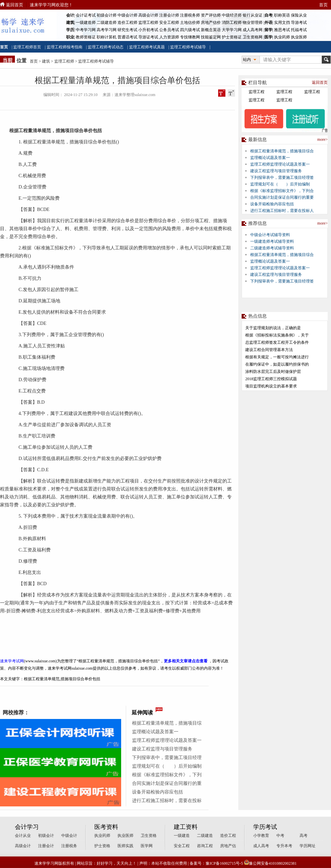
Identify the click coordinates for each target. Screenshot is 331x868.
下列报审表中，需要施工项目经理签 (282, 178)
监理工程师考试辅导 (188, 47)
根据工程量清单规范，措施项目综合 (282, 151)
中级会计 (69, 836)
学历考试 (265, 827)
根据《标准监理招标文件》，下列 (167, 775)
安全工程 (182, 846)
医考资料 (106, 827)
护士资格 (102, 846)
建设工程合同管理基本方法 (269, 350)
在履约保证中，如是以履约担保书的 (277, 364)
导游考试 (299, 23)
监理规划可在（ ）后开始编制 (167, 766)
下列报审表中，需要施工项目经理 (167, 758)
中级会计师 (127, 15)
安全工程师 (169, 23)
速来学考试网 (12, 661)
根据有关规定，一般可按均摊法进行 (277, 357)
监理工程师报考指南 (65, 47)
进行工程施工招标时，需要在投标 (167, 801)
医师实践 (125, 846)
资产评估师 (211, 15)
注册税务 (69, 846)
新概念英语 (211, 30)
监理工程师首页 (27, 47)
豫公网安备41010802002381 (270, 863)
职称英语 (282, 15)
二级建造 (205, 836)
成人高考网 (253, 30)
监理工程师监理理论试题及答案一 (167, 740)
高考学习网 (107, 30)
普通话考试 (127, 37)
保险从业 (299, 15)
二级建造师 (107, 23)
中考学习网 (86, 30)
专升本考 (284, 846)
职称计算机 (107, 37)
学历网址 (307, 846)
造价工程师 (127, 23)
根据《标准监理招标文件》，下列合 (282, 191)
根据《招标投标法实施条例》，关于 (277, 335)
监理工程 (257, 92)
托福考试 (299, 30)
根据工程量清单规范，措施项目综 (167, 723)
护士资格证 (232, 37)
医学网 (147, 846)
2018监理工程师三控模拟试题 (271, 379)
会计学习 (27, 827)
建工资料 (186, 827)
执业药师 (282, 37)
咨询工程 (205, 846)
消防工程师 (232, 23)
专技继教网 (190, 37)
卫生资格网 (253, 37)
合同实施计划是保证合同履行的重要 (282, 197)
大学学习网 (232, 30)
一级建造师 (86, 23)
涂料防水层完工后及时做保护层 (273, 372)
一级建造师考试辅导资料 (272, 241)
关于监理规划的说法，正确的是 (273, 328)
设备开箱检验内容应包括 (158, 792)
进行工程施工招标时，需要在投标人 (282, 211)
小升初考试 (148, 30)
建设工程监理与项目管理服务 (162, 749)
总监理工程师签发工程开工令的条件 (277, 342)
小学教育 (261, 836)
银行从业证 (253, 15)
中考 (280, 836)
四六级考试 (190, 30)
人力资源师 (169, 37)
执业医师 (299, 37)
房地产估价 (211, 23)
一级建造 (182, 836)
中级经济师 (232, 15)
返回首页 (15, 5)
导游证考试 (148, 37)
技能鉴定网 (211, 37)
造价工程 (228, 836)
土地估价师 (190, 23)
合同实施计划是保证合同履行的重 (167, 783)
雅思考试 (282, 30)
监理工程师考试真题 (147, 47)
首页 (323, 5)
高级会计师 (148, 15)
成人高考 (261, 846)
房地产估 (228, 846)
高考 (304, 836)
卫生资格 (149, 836)
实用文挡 (282, 23)
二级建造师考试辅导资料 (272, 248)
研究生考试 (127, 30)
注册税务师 (190, 15)
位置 (22, 61)
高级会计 (23, 846)
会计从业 (23, 836)
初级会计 (46, 836)
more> (323, 139)
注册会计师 (169, 15)
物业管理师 (253, 23)
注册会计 (46, 846)
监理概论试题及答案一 (155, 732)
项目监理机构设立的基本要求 (271, 386)
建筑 (46, 61)
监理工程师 (148, 23)
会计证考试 (86, 15)
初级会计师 (107, 15)
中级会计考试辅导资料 (270, 235)
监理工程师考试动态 (106, 47)
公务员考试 (169, 30)
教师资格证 (86, 37)
